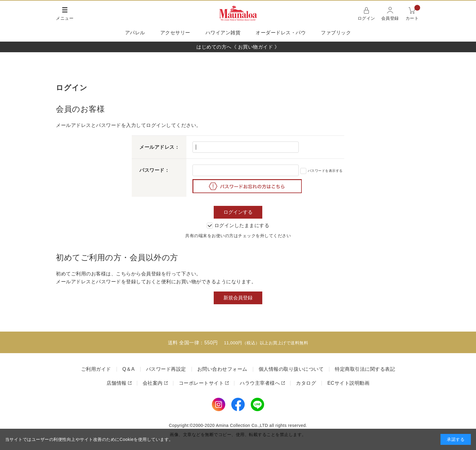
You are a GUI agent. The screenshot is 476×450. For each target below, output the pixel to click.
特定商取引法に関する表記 (365, 369)
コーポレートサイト (201, 383)
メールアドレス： (159, 147)
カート (413, 13)
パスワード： (154, 170)
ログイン (366, 18)
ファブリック (336, 33)
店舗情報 (117, 383)
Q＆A (129, 369)
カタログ (306, 383)
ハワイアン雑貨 (223, 33)
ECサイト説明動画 (348, 383)
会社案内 (153, 383)
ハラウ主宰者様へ (260, 383)
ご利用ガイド (96, 369)
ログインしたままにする (238, 225)
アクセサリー (175, 33)
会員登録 (390, 18)
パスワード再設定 (166, 369)
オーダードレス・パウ (281, 33)
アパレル (135, 33)
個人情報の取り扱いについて (291, 369)
